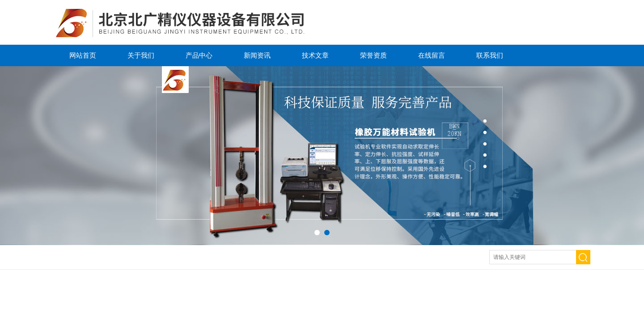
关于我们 (141, 55)
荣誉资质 (373, 55)
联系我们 (490, 55)
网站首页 (83, 55)
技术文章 (315, 55)
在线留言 (432, 55)
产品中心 (199, 55)
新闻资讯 (257, 55)
